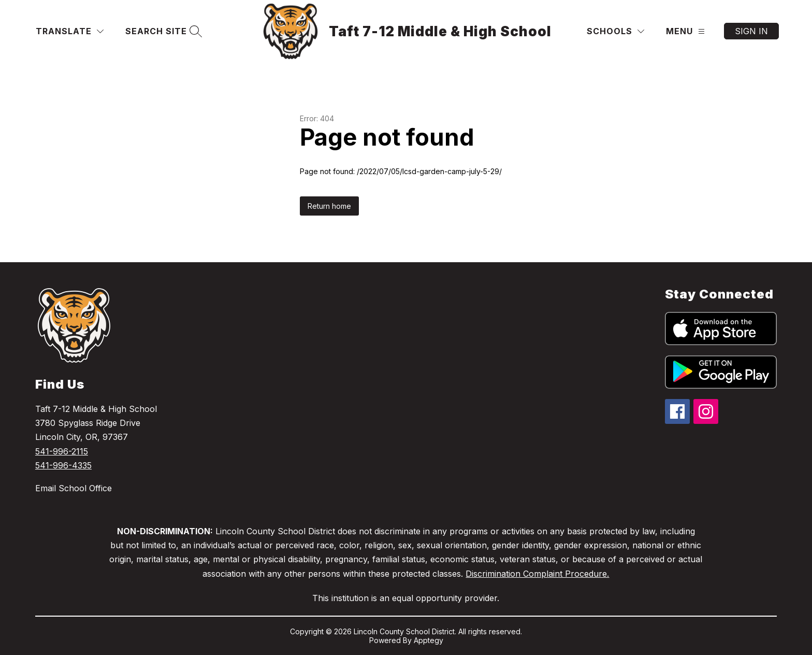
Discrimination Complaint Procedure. (537, 574)
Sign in (751, 31)
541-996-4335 (63, 465)
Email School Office (74, 488)
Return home (329, 206)
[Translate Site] (70, 31)
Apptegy (429, 640)
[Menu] (685, 31)
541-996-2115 (62, 451)
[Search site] (162, 31)
